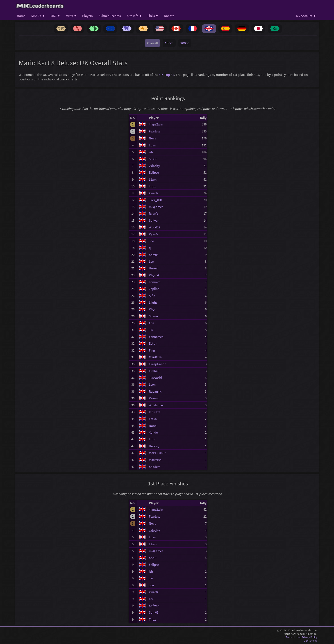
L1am (153, 179)
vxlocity (154, 166)
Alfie (152, 296)
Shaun (153, 316)
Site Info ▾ (134, 16)
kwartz (154, 193)
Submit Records (110, 16)
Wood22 (155, 227)
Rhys (152, 309)
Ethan (153, 343)
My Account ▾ (306, 16)
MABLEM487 (157, 453)
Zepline (154, 289)
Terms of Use (293, 637)
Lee (151, 261)
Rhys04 (154, 275)
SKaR (153, 159)
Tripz (152, 186)
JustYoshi (155, 378)
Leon (152, 384)
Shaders (155, 467)
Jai (151, 330)
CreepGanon (158, 364)
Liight (153, 302)
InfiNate (155, 412)
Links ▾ (153, 16)
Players (87, 16)
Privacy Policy (309, 637)
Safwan (154, 220)
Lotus (153, 419)
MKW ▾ (71, 16)
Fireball (154, 371)
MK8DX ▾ (38, 16)
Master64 (155, 460)
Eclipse (154, 172)
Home (21, 16)
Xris (151, 323)
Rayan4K (155, 391)
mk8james (156, 207)
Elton (153, 439)
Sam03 (154, 255)
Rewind (154, 398)
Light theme (310, 641)
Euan (152, 145)
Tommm (155, 282)
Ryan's (154, 213)
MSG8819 (155, 357)
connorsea (156, 337)
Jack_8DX (156, 200)
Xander (154, 432)
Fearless (155, 131)
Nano (153, 426)
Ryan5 (153, 234)
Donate (169, 16)
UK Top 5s (167, 75)
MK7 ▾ (55, 16)
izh (151, 152)
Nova (153, 138)
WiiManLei (156, 405)
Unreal (154, 268)
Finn (152, 350)
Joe (151, 241)
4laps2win (156, 124)
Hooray (154, 446)
